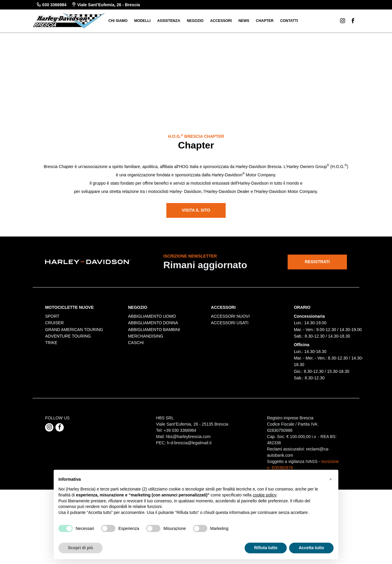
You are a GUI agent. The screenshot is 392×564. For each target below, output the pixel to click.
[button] (331, 479)
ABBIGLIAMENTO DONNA (153, 381)
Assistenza (169, 21)
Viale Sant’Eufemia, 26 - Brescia (106, 5)
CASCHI (136, 401)
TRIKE (51, 401)
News (244, 21)
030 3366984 (52, 5)
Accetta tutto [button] (311, 548)
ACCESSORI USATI (230, 381)
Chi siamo (118, 21)
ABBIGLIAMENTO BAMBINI (154, 387)
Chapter (265, 21)
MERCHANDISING (146, 394)
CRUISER (54, 381)
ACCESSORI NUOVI (230, 374)
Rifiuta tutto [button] (266, 548)
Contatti (289, 21)
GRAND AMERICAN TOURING (74, 387)
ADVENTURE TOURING (68, 394)
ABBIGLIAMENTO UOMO (152, 374)
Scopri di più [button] (81, 548)
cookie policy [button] (264, 495)
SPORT (52, 374)
